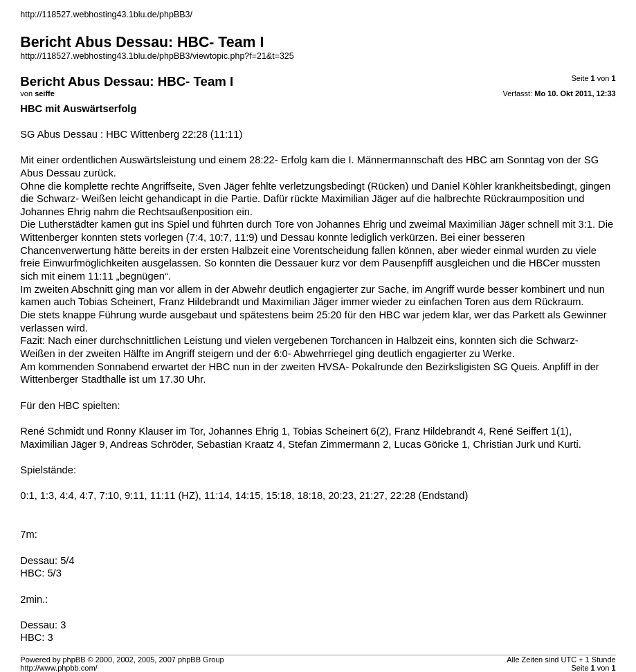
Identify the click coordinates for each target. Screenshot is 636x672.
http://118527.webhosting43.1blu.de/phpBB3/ (106, 15)
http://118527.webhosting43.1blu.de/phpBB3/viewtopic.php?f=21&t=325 (157, 56)
